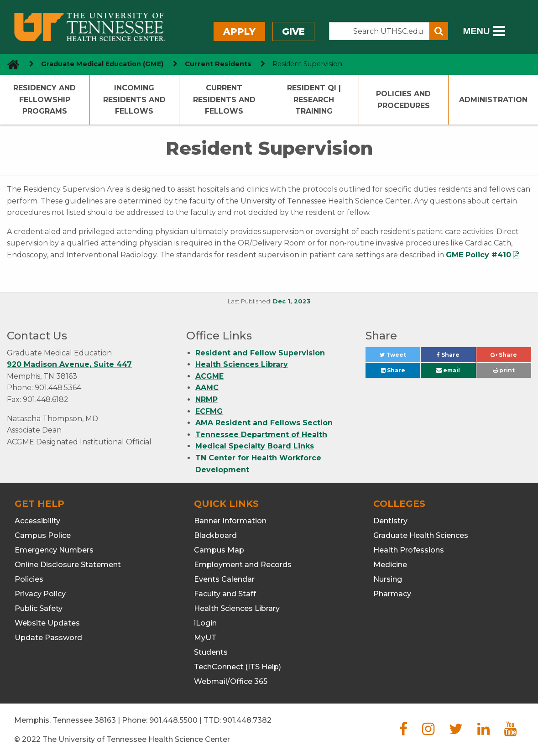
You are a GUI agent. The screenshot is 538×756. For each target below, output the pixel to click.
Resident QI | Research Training (314, 99)
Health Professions (409, 550)
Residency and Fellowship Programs (44, 99)
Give (293, 31)
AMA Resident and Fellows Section (264, 423)
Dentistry (390, 521)
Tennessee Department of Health (261, 435)
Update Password (48, 638)
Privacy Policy (40, 594)
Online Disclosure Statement (68, 565)
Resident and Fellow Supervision (260, 353)
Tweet (400, 357)
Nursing (388, 579)
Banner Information (230, 521)
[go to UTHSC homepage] (10, 64)
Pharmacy (392, 594)
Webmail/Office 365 (231, 681)
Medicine (390, 565)
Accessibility (37, 521)
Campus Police (43, 535)
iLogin (205, 623)
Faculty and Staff (225, 594)
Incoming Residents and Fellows (134, 99)
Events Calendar (224, 579)
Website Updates (47, 623)
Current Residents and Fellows (224, 99)
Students (211, 652)
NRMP (206, 399)
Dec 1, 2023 (292, 301)
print (504, 370)
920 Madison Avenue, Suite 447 (69, 364)
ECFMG (209, 411)
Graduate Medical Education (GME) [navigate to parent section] (102, 64)
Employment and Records (243, 565)
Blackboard (215, 535)
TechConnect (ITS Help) (238, 667)
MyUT (205, 638)
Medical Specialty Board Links (255, 446)
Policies (29, 579)
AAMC (207, 388)
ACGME (209, 376)
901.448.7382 (247, 720)
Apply (239, 31)
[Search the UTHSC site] (379, 31)
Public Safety (39, 608)
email (448, 370)
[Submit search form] (439, 31)
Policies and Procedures (403, 100)
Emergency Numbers (54, 550)
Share (456, 357)
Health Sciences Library (242, 364)
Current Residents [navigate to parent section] (218, 64)
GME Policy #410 (478, 255)
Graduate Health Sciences (421, 535)
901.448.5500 (173, 720)
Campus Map (219, 550)
